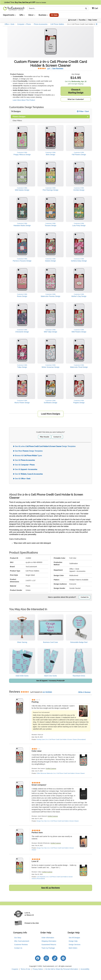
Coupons (15, 969)
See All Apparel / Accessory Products (50, 681)
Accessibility (85, 969)
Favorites (82, 20)
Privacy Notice (38, 969)
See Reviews (50, 69)
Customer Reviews (21, 945)
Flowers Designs (50, 116)
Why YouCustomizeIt (22, 941)
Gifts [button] (22, 15)
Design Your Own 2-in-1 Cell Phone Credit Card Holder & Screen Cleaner (58, 821)
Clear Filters (17, 120)
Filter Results (45, 437)
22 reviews (47, 692)
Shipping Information (49, 941)
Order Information (48, 938)
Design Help (73, 941)
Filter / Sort (83, 111)
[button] (94, 8)
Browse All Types (28, 456)
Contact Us (57, 437)
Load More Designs (51, 414)
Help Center (93, 20)
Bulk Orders (73, 948)
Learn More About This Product (24, 100)
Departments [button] (9, 15)
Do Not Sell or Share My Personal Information (62, 969)
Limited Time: (25, 2)
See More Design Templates (28, 451)
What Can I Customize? (76, 99)
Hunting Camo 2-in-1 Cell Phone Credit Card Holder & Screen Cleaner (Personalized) (61, 739)
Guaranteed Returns (49, 945)
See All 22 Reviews (50, 888)
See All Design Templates (44, 446)
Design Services (75, 945)
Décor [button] (32, 15)
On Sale (54, 15)
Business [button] (43, 15)
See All (24, 460)
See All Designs (74, 938)
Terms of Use (25, 969)
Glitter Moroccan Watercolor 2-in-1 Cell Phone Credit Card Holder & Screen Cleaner (61, 773)
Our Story (18, 938)
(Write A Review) (84, 692)
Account (72, 20)
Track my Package (48, 948)
